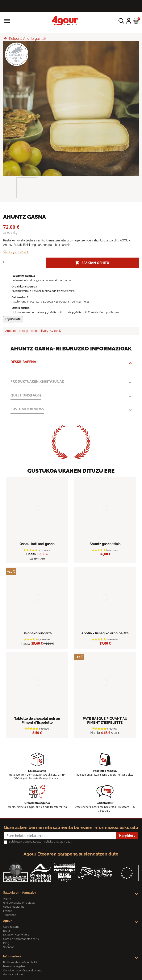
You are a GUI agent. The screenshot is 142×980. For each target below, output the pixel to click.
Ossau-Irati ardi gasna (37, 544)
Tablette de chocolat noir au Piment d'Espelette (37, 721)
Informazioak (12, 956)
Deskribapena (23, 362)
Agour (7, 921)
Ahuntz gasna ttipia (105, 544)
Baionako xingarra (37, 633)
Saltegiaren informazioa (20, 893)
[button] (121, 21)
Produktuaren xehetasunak (37, 381)
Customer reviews (27, 409)
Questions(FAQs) (26, 395)
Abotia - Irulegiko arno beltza (105, 633)
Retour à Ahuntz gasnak (25, 39)
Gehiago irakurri (16, 251)
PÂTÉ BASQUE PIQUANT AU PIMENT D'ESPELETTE (105, 721)
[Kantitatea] (21, 262)
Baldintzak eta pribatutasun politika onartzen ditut (40, 842)
